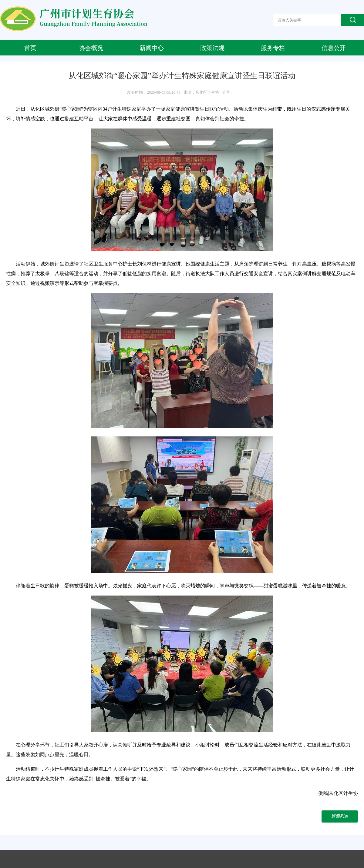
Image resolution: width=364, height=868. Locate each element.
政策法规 (212, 48)
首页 (30, 48)
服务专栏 (273, 48)
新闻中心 (152, 48)
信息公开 (334, 48)
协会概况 (91, 48)
